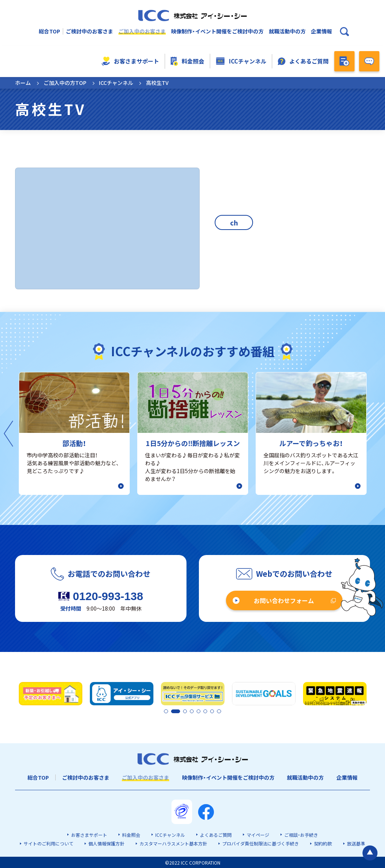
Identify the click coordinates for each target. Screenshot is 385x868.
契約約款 (323, 843)
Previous (8, 434)
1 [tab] (166, 711)
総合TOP (49, 31)
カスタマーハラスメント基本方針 (173, 843)
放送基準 (356, 843)
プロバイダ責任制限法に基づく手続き (261, 843)
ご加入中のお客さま (142, 31)
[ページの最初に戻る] (370, 743)
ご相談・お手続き (301, 834)
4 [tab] (193, 711)
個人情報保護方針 (106, 843)
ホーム (23, 83)
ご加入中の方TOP (65, 83)
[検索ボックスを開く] (344, 32)
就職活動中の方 (287, 31)
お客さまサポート (130, 61)
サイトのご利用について (49, 843)
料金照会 (188, 61)
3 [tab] (187, 711)
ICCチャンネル (241, 61)
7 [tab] (212, 711)
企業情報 (321, 31)
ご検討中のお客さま (89, 31)
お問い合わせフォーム (284, 600)
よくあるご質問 (303, 61)
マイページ (258, 834)
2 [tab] (173, 711)
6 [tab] (206, 711)
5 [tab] (200, 711)
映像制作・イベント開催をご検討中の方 (217, 31)
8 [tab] (219, 711)
